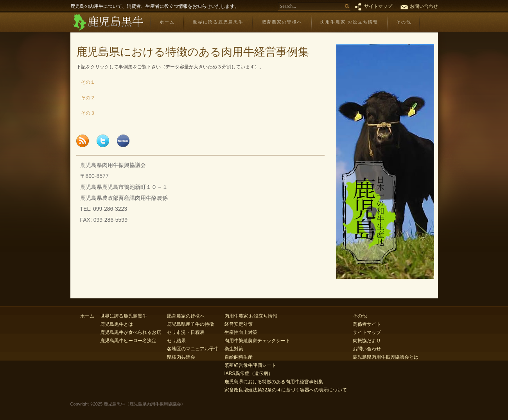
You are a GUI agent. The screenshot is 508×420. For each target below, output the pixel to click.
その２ (86, 98)
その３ (86, 113)
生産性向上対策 (241, 332)
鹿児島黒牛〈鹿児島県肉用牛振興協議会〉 (108, 22)
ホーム (167, 22)
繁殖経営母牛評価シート (250, 365)
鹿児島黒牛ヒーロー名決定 (128, 341)
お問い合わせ (424, 6)
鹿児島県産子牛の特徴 (190, 324)
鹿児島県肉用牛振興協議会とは (386, 357)
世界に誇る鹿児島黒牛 (218, 22)
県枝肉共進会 (181, 357)
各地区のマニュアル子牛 (193, 349)
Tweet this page (103, 141)
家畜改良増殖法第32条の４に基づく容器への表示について (286, 390)
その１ (86, 82)
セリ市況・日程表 (186, 332)
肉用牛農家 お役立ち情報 (349, 22)
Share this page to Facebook (123, 141)
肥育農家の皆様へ (282, 22)
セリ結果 (176, 341)
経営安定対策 (239, 324)
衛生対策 (234, 349)
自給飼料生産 (239, 357)
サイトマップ (378, 6)
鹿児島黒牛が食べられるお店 (131, 332)
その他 (404, 22)
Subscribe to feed (83, 141)
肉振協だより (367, 341)
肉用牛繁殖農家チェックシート (257, 341)
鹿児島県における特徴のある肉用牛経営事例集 (274, 382)
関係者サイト (367, 324)
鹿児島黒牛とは (117, 324)
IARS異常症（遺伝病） (249, 373)
